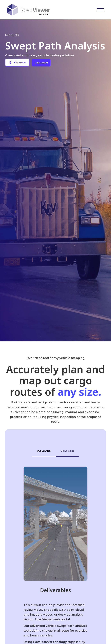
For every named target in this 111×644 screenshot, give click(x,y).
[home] (31, 10)
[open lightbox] (17, 62)
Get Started (41, 62)
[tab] (44, 451)
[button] (100, 10)
